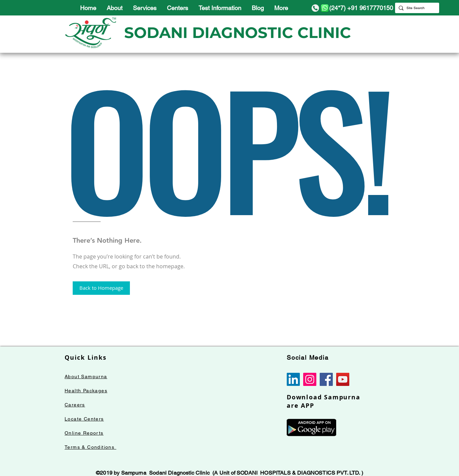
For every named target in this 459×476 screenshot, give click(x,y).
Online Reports (84, 433)
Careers (75, 405)
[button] (101, 288)
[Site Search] (416, 8)
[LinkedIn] (293, 379)
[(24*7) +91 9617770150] (356, 8)
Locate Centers (84, 419)
